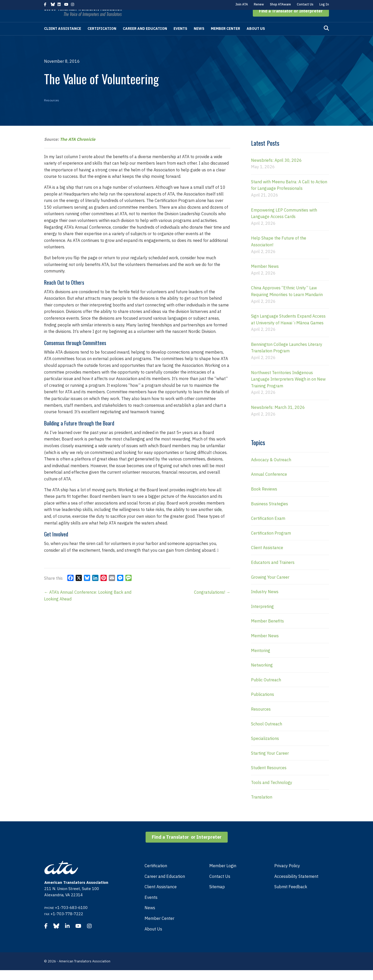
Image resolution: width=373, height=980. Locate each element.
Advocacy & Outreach (271, 470)
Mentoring (261, 660)
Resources (52, 110)
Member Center (225, 38)
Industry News (265, 601)
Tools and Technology (272, 792)
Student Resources (269, 778)
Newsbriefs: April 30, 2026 (276, 170)
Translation (262, 807)
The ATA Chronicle (78, 149)
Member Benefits (267, 631)
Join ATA (242, 4)
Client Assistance (63, 38)
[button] (291, 21)
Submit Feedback (291, 897)
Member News (265, 276)
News (199, 38)
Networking (262, 675)
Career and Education (145, 38)
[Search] (326, 38)
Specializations (265, 748)
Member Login (223, 876)
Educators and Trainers (273, 572)
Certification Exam (268, 528)
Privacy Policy (287, 876)
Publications (263, 704)
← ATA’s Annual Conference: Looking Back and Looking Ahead (88, 605)
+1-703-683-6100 (71, 917)
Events (180, 38)
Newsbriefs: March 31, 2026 (278, 417)
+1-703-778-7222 (67, 924)
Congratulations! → (212, 602)
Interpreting (262, 616)
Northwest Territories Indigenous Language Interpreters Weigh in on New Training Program (288, 389)
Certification (102, 38)
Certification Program (271, 543)
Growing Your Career (270, 587)
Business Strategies (270, 514)
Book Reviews (264, 499)
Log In (324, 4)
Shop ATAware (280, 4)
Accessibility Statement (296, 886)
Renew (259, 4)
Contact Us (305, 4)
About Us (256, 38)
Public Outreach (266, 690)
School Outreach (267, 734)
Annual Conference (269, 484)
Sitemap (217, 897)
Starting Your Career (270, 763)
